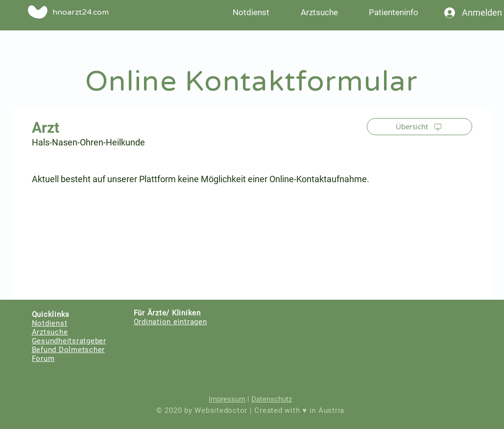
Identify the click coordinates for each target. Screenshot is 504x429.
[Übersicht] (420, 127)
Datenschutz (272, 399)
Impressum (227, 399)
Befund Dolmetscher (69, 350)
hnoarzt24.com (81, 12)
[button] (394, 12)
